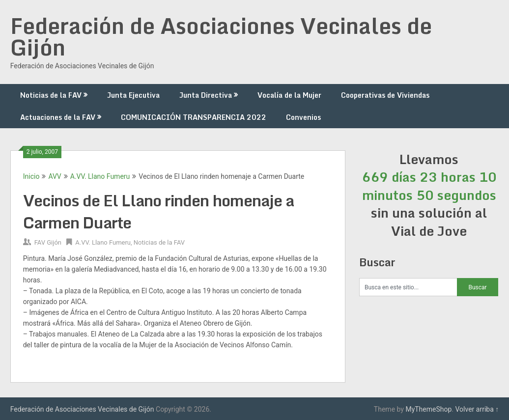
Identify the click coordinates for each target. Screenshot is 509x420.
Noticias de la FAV (51, 95)
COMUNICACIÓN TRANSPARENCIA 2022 (194, 117)
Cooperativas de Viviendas (385, 95)
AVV (55, 176)
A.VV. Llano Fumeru (100, 176)
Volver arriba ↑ (477, 409)
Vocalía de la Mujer (289, 95)
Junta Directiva (206, 95)
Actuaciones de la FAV (58, 117)
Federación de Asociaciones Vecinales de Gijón (221, 36)
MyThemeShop (428, 409)
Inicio (31, 176)
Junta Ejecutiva (133, 95)
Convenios (303, 117)
